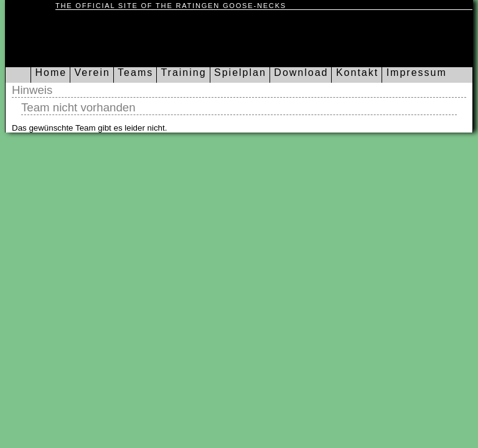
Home (49, 72)
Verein (90, 72)
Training (181, 72)
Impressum (415, 72)
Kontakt (355, 72)
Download (299, 72)
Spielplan (238, 72)
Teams (134, 72)
